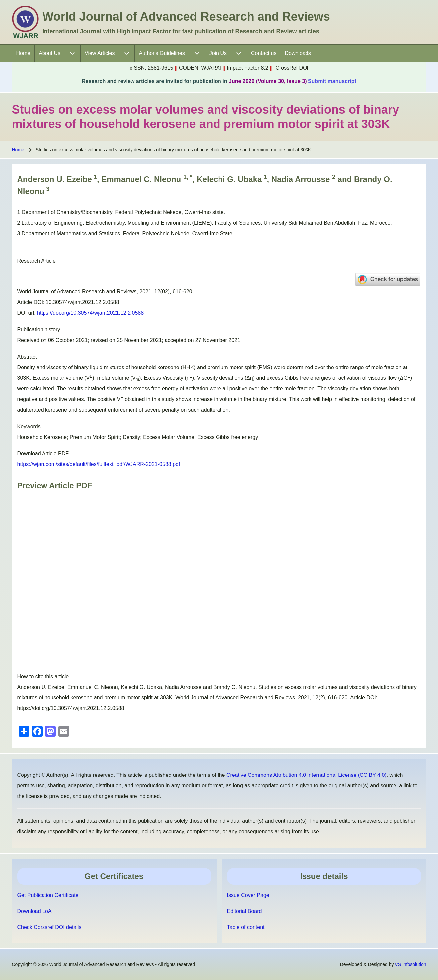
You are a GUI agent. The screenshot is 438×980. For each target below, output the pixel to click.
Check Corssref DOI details (49, 927)
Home (18, 150)
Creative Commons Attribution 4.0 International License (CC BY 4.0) (307, 775)
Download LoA (35, 911)
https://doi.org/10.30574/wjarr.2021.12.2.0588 (90, 313)
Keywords (29, 426)
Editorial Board (245, 911)
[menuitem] (23, 53)
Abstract (27, 357)
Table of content (246, 927)
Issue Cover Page (248, 895)
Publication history (39, 329)
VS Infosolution (410, 964)
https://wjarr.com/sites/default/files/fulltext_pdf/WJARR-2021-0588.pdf (99, 464)
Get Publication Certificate (48, 895)
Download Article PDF (43, 454)
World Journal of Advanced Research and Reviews (186, 16)
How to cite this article (43, 676)
